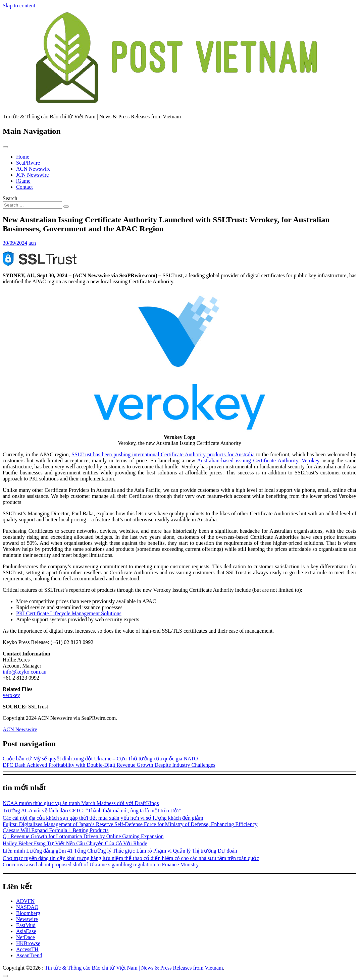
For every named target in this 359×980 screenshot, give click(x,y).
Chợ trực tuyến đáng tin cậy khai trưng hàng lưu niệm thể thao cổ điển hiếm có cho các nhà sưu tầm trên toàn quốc (131, 858)
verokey (11, 695)
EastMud (26, 925)
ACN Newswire (33, 169)
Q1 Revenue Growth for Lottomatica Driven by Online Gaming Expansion (83, 836)
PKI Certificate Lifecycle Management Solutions (69, 613)
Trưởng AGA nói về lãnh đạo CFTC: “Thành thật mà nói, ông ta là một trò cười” (92, 811)
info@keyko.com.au (24, 672)
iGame (23, 181)
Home (23, 157)
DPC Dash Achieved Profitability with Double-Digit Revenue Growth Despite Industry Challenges (109, 765)
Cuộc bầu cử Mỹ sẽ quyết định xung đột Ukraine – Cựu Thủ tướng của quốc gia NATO (100, 759)
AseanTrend (29, 955)
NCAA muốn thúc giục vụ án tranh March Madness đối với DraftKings (81, 803)
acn (32, 243)
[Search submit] (66, 207)
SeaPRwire (28, 163)
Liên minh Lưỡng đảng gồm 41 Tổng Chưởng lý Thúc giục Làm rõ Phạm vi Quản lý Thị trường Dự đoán (120, 851)
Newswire (27, 919)
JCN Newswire (32, 175)
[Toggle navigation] (5, 147)
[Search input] (32, 205)
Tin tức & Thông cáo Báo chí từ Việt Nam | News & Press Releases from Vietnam (134, 968)
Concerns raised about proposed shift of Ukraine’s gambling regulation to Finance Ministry (101, 864)
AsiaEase (26, 931)
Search (10, 198)
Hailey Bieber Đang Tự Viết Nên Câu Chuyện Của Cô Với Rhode (75, 843)
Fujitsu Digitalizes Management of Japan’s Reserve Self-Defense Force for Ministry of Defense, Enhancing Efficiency (130, 824)
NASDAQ (27, 907)
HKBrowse (28, 943)
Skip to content (19, 6)
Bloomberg (28, 913)
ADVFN (25, 901)
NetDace (25, 937)
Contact (24, 187)
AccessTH (27, 949)
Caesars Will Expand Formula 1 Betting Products (56, 830)
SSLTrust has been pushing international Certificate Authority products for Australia (163, 454)
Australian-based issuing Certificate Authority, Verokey (258, 460)
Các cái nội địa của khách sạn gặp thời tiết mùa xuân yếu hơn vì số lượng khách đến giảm (103, 818)
